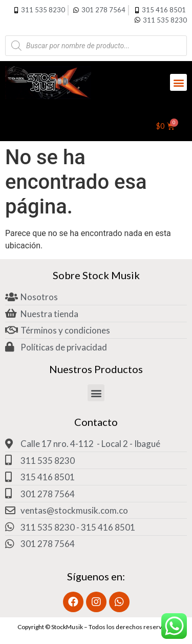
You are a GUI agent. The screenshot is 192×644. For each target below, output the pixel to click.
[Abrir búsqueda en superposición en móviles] (96, 46)
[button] (178, 82)
